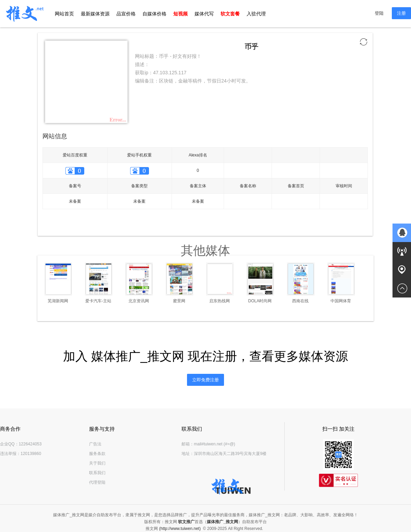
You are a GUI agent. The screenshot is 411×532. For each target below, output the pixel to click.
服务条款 (97, 454)
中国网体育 (341, 301)
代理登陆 (97, 482)
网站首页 (64, 14)
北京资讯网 (139, 301)
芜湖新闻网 (58, 301)
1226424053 (30, 444)
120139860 (31, 454)
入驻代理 (256, 14)
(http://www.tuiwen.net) (180, 529)
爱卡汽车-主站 (98, 301)
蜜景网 (179, 301)
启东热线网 (220, 301)
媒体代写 (204, 14)
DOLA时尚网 (260, 301)
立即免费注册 (206, 380)
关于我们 (97, 463)
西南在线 (300, 301)
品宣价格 (126, 14)
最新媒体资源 (95, 14)
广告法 (95, 444)
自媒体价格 (154, 14)
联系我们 (97, 473)
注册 (401, 13)
